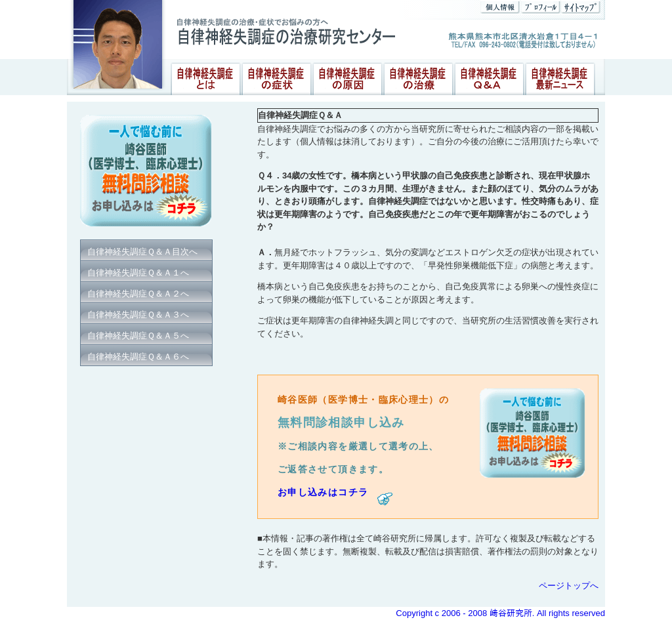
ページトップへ (569, 586)
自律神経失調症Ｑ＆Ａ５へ (138, 336)
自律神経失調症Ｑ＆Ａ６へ (138, 357)
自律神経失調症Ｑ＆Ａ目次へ (142, 252)
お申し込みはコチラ (335, 492)
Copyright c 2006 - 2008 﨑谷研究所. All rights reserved (500, 613)
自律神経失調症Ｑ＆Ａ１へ (138, 273)
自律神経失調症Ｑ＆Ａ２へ (138, 294)
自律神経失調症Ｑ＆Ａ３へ (138, 315)
